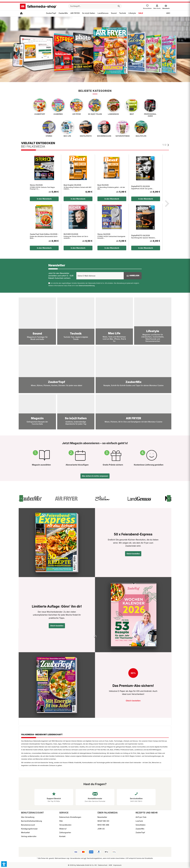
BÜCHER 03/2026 (71, 234)
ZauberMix (140, 829)
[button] (4, 864)
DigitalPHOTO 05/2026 (141, 186)
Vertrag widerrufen (29, 836)
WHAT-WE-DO (103, 821)
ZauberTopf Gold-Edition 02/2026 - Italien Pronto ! (44, 234)
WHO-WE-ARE (103, 825)
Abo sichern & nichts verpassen (95, 476)
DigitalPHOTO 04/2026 (141, 236)
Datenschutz (103, 865)
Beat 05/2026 (103, 185)
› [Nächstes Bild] (169, 498)
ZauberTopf (140, 832)
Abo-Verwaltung (28, 817)
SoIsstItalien (141, 825)
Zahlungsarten (65, 832)
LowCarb (139, 821)
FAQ (61, 821)
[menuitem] (95, 6)
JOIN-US (101, 829)
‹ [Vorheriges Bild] (21, 498)
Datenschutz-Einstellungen (70, 817)
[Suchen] (119, 6)
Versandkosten (65, 825)
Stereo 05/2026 (36, 185)
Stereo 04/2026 (104, 234)
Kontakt (62, 836)
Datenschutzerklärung (87, 286)
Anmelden (133, 276)
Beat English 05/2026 (72, 185)
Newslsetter (102, 817)
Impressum (117, 865)
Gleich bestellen (133, 554)
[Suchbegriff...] (95, 6)
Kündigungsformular (29, 829)
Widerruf (63, 829)
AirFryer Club (141, 817)
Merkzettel (25, 832)
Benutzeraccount (28, 825)
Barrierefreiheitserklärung (32, 821)
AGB (110, 865)
